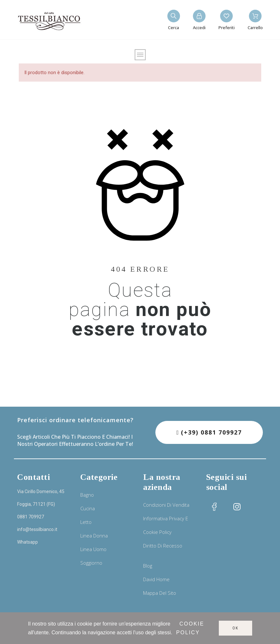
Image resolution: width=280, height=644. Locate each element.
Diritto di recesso (163, 546)
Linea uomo (93, 549)
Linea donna (94, 536)
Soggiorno (91, 563)
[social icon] (214, 507)
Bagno (87, 495)
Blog (148, 566)
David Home (156, 579)
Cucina (88, 508)
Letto (86, 522)
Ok (235, 628)
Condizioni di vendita (166, 505)
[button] (209, 432)
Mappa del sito (160, 593)
